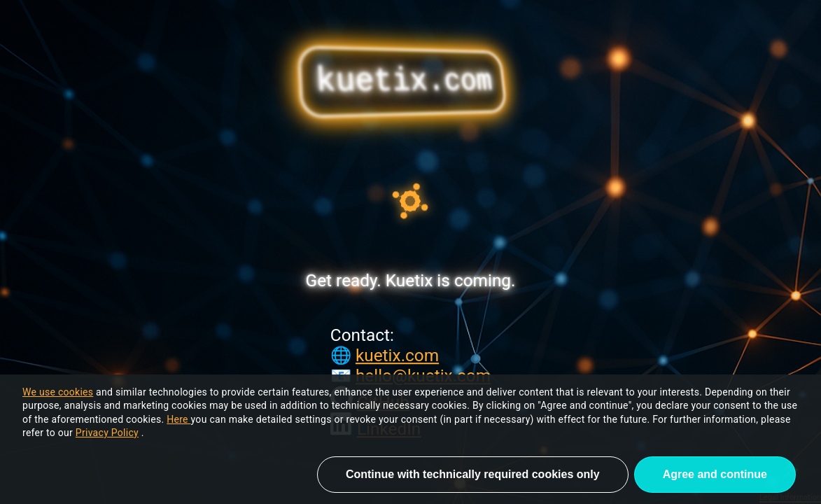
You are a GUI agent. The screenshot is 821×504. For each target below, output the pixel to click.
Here (178, 419)
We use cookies (58, 392)
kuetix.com (397, 355)
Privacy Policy (107, 433)
